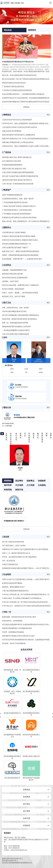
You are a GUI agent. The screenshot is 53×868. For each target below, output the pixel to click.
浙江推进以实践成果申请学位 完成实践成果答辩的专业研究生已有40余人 (27, 625)
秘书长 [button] (38, 434)
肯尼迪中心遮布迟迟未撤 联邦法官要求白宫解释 (19, 236)
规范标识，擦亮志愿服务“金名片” (14, 587)
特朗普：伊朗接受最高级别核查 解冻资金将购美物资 (20, 255)
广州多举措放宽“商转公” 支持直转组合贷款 (17, 210)
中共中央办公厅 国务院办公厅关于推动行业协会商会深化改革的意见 (26, 606)
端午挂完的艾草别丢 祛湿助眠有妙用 (15, 278)
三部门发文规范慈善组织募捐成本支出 (15, 591)
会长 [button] (2, 434)
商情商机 (8, 481)
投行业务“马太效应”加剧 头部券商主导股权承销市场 (20, 176)
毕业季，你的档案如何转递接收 (13, 632)
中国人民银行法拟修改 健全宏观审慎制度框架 (18, 172)
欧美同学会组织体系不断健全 (12, 583)
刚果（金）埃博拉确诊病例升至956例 (15, 323)
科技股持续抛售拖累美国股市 (12, 165)
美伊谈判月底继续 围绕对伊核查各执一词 (16, 244)
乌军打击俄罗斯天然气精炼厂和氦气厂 (15, 248)
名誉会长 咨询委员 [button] (11, 434)
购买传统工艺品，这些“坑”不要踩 (14, 296)
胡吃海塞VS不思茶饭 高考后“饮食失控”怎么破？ (19, 636)
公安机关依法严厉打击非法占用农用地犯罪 (17, 120)
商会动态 (8, 30)
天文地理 (19, 485)
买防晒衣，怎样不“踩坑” (10, 281)
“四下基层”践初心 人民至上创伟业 (14, 546)
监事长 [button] (21, 434)
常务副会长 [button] (29, 434)
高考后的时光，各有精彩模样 (12, 621)
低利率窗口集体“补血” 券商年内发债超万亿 (17, 157)
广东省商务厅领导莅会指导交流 (13, 87)
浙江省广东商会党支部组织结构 (13, 542)
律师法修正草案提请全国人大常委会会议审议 (18, 142)
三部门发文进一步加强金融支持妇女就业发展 (18, 184)
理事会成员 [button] (42, 434)
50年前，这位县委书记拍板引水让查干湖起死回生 (19, 557)
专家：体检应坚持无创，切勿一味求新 (15, 308)
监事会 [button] (51, 434)
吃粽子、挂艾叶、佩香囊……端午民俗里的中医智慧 (20, 293)
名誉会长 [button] (6, 434)
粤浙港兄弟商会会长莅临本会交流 (14, 83)
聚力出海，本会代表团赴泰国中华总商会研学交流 (19, 75)
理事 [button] (47, 434)
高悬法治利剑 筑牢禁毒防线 (12, 131)
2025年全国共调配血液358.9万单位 (14, 311)
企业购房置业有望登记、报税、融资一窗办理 (18, 199)
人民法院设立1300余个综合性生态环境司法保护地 (20, 127)
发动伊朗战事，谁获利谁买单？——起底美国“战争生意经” (22, 259)
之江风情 (30, 485)
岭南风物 (8, 490)
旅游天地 (19, 490)
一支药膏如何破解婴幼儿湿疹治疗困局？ (16, 330)
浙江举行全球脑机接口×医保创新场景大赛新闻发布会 (21, 315)
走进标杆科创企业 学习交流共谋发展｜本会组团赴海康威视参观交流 (26, 98)
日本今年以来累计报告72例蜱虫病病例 (16, 334)
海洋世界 (8, 485)
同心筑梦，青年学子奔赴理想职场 (14, 643)
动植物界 (42, 481)
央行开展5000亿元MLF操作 (12, 161)
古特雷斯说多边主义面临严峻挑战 (14, 232)
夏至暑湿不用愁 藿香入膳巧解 (12, 274)
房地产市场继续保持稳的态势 (12, 195)
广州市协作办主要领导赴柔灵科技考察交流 (17, 90)
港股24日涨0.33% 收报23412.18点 (14, 169)
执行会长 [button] (16, 434)
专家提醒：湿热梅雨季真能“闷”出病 (14, 270)
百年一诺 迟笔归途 (9, 561)
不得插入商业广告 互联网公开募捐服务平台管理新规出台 (22, 598)
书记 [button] (25, 434)
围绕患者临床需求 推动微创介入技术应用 (16, 327)
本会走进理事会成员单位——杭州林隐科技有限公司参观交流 (23, 94)
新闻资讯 (32, 30)
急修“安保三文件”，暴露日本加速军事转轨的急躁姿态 (21, 251)
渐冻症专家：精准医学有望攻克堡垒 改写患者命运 (20, 319)
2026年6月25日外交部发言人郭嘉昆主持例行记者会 (20, 240)
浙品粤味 (19, 481)
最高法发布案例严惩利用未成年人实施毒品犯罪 (19, 135)
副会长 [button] (34, 434)
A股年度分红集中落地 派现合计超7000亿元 (17, 180)
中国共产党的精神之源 (10, 564)
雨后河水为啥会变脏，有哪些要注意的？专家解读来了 (21, 285)
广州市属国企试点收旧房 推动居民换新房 (16, 214)
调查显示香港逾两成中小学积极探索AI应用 (17, 628)
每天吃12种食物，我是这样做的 (13, 289)
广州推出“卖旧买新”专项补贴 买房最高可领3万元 (19, 206)
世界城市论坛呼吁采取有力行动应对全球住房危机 (19, 218)
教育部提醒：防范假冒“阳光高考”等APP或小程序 (19, 617)
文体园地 (42, 485)
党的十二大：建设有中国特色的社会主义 (16, 553)
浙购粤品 (30, 481)
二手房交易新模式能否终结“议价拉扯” (15, 202)
